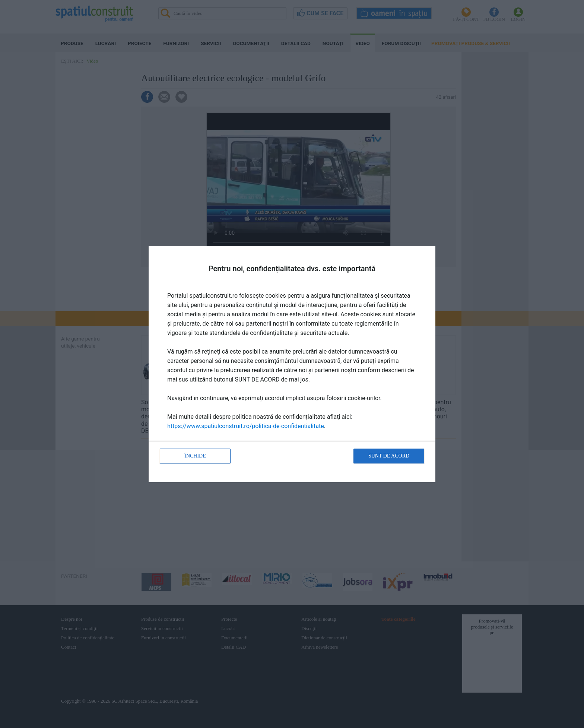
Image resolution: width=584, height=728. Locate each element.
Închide (195, 456)
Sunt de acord (389, 456)
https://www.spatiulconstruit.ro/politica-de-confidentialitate (246, 426)
